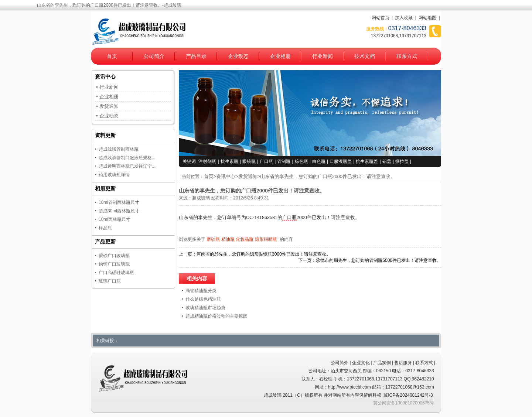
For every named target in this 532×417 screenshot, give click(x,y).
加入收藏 (404, 18)
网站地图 (427, 18)
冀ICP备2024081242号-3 (408, 395)
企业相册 (280, 56)
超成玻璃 (201, 198)
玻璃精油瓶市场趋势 (205, 308)
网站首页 (381, 18)
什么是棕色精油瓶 (203, 299)
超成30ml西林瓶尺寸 (119, 211)
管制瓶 (284, 161)
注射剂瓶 (207, 161)
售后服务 (403, 363)
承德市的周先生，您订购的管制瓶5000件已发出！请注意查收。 (378, 260)
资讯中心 (226, 177)
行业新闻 (323, 56)
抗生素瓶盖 (367, 161)
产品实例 (382, 363)
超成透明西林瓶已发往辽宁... (127, 166)
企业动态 (238, 56)
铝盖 (387, 161)
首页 (112, 56)
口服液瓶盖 (341, 161)
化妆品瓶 (245, 239)
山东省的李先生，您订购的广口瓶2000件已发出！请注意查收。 (328, 177)
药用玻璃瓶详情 (114, 175)
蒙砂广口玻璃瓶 (114, 256)
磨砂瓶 (213, 239)
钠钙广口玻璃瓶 (114, 264)
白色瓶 (319, 161)
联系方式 (407, 56)
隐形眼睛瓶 (266, 239)
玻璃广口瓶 (110, 281)
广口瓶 (266, 161)
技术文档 (365, 56)
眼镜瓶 (249, 161)
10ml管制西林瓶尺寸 (119, 202)
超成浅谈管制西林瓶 (119, 149)
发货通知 (248, 177)
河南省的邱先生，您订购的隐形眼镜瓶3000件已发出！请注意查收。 (264, 254)
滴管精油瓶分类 (201, 291)
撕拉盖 (402, 161)
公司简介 (154, 56)
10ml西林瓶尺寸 (115, 219)
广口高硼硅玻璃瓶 (116, 273)
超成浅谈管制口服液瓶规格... (127, 158)
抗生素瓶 (229, 161)
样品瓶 (105, 228)
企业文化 (361, 363)
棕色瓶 (301, 161)
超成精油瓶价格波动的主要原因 (216, 316)
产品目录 (196, 56)
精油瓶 (228, 239)
